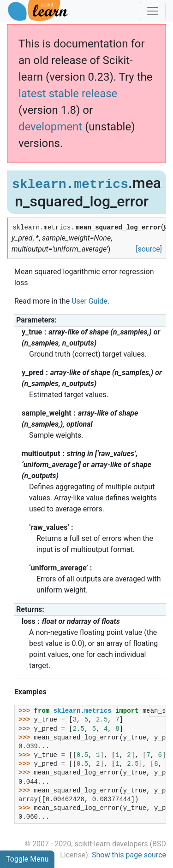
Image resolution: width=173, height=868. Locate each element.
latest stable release (68, 94)
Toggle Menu (27, 859)
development (50, 127)
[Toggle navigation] (153, 11)
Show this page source (129, 855)
